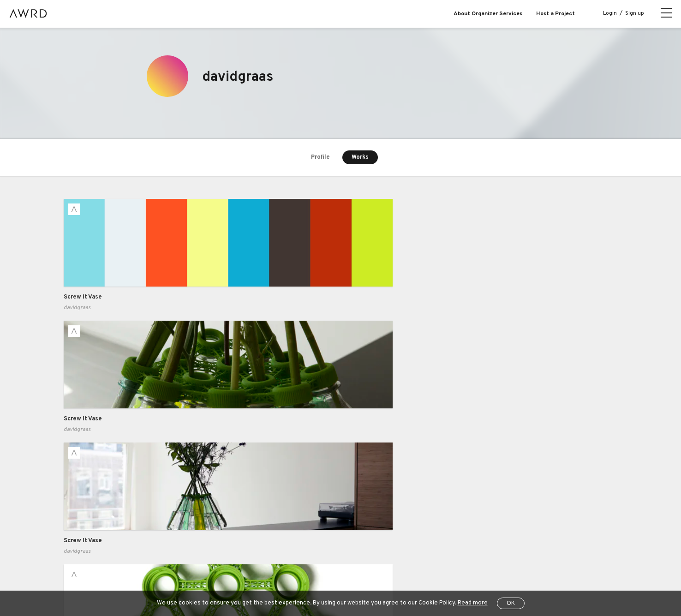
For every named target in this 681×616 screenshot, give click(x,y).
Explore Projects (87, 500)
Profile (321, 157)
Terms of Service (170, 579)
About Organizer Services (488, 14)
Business (191, 462)
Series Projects (85, 537)
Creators (76, 518)
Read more (473, 603)
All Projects (78, 579)
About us (76, 462)
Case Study (194, 481)
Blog (70, 481)
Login (610, 13)
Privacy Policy (222, 579)
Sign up (635, 13)
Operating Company (382, 579)
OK (511, 604)
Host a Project (556, 14)
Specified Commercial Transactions (298, 579)
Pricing (188, 500)
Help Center (121, 579)
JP (517, 579)
